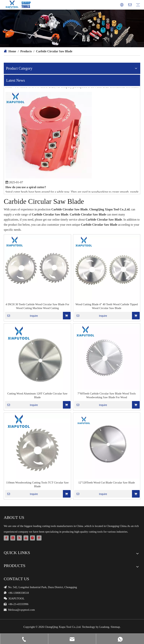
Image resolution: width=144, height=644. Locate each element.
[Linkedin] (13, 538)
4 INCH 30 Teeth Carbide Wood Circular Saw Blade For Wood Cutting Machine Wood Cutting (37, 306)
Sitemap (115, 627)
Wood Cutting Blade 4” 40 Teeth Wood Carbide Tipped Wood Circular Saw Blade (107, 306)
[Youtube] (26, 538)
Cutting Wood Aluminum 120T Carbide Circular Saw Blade (37, 395)
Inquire (21, 316)
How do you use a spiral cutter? (26, 188)
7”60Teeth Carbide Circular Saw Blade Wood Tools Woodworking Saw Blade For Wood (107, 395)
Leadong (104, 627)
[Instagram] (32, 538)
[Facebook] (6, 538)
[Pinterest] (39, 538)
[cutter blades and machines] (72, 28)
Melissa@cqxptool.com (21, 610)
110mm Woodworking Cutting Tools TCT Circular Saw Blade (37, 484)
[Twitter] (19, 538)
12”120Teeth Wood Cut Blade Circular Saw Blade (107, 483)
